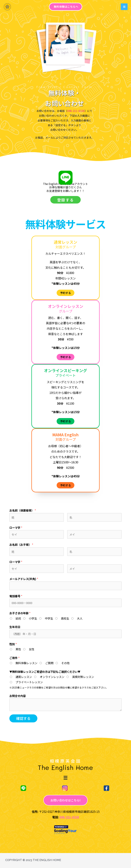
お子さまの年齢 (20, 613)
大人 (80, 618)
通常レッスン (24, 677)
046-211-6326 (69, 817)
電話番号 (16, 596)
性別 (13, 644)
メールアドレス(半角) (24, 579)
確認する (23, 718)
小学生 (33, 618)
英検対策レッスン (83, 677)
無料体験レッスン (26, 663)
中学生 (49, 618)
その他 (65, 663)
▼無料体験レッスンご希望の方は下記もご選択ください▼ (45, 672)
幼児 (18, 618)
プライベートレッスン (29, 682)
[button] (65, 200)
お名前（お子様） (21, 545)
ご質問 (49, 663)
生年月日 (15, 627)
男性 (18, 649)
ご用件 (14, 658)
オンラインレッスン (52, 677)
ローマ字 (16, 528)
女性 (32, 649)
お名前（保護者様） (23, 510)
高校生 (65, 618)
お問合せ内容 (18, 696)
